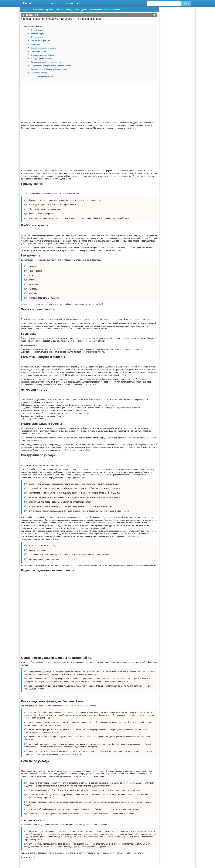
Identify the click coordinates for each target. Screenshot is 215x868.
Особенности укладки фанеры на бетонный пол (52, 66)
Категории (68, 4)
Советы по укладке (39, 73)
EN (78, 4)
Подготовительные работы (43, 55)
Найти (187, 4)
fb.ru (33, 857)
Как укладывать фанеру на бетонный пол (49, 69)
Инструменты (37, 37)
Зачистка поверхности (41, 41)
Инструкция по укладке (41, 59)
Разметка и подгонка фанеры (44, 48)
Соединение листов (45, 76)
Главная (55, 4)
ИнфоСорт (30, 3)
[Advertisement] (89, 102)
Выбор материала (39, 34)
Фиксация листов (39, 51)
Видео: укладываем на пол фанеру (46, 62)
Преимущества (38, 30)
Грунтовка (36, 44)
